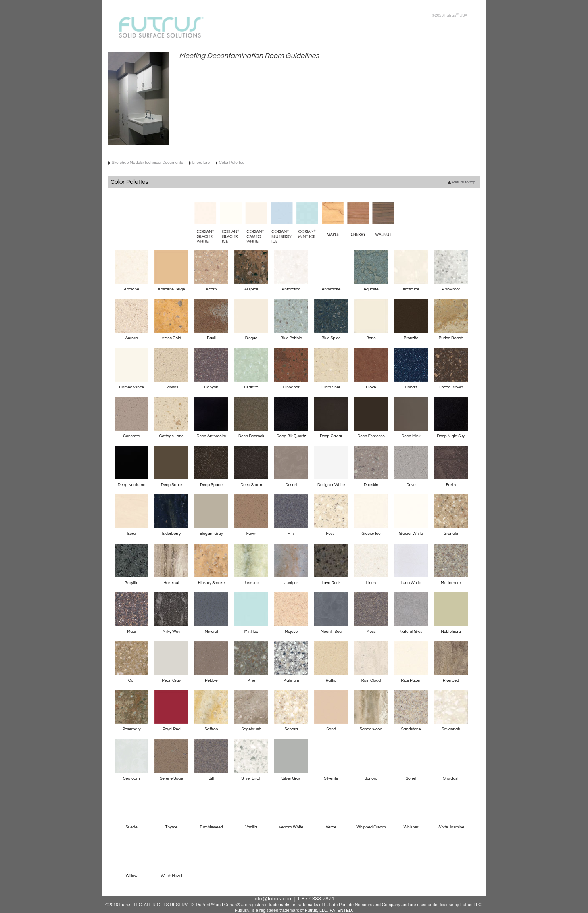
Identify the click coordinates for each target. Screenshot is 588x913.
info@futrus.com (273, 899)
